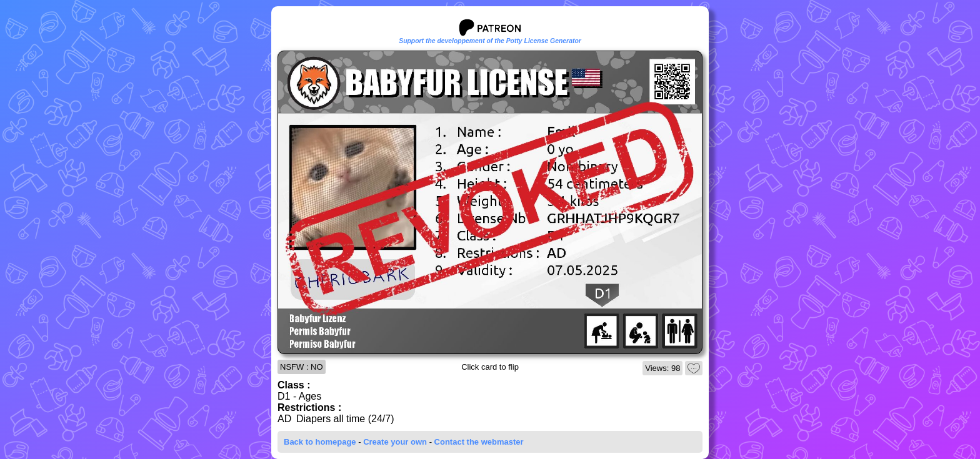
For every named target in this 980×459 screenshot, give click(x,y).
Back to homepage (320, 442)
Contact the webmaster (479, 442)
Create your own (395, 442)
